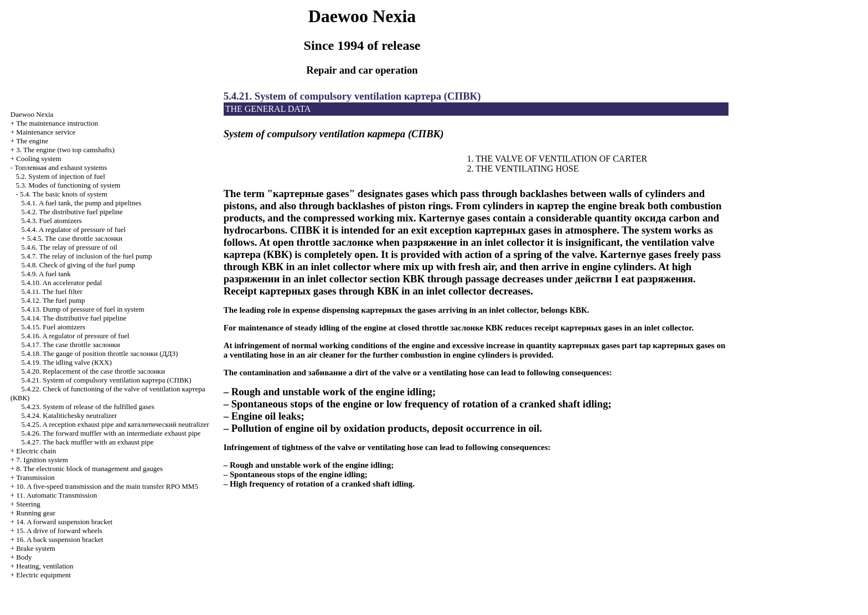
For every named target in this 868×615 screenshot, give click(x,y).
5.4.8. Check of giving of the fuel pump (78, 265)
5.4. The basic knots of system (64, 194)
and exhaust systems (61, 167)
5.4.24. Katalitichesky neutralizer (69, 415)
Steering (28, 504)
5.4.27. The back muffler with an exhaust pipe (87, 442)
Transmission (35, 477)
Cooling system (38, 159)
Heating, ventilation (45, 566)
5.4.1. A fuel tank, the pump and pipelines (81, 203)
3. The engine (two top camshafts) (65, 150)
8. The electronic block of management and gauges (89, 469)
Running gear (35, 513)
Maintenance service (46, 132)
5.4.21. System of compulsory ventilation (106, 380)
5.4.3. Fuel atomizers (51, 221)
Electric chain (36, 451)
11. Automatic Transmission (56, 495)
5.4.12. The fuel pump (53, 300)
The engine (32, 141)
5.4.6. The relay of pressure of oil (69, 247)
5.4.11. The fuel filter (51, 291)
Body (24, 557)
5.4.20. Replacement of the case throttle (93, 371)
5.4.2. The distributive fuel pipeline (72, 212)
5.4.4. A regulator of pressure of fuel (73, 229)
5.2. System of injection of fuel (61, 176)
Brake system (35, 548)
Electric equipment (43, 575)
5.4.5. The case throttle (75, 238)
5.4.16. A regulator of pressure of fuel (75, 336)
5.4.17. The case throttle (71, 345)
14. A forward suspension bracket (64, 522)
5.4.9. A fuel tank (46, 274)
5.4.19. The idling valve (66, 362)
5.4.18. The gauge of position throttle (99, 353)
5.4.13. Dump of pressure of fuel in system (82, 309)
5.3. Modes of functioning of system (68, 185)
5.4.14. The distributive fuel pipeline (74, 318)
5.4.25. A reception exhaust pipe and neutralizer (115, 424)
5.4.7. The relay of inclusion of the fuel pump (86, 256)
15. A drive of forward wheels (59, 531)
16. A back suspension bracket (60, 539)
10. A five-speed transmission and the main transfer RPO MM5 (107, 486)
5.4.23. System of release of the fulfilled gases (87, 407)
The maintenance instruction (57, 123)
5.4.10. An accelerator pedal (61, 283)
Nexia (32, 114)
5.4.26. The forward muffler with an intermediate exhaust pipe (111, 433)
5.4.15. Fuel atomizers (53, 327)
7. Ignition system (42, 460)
